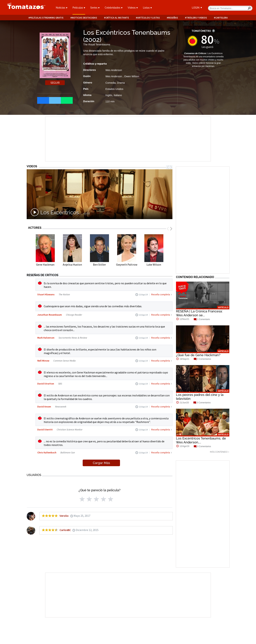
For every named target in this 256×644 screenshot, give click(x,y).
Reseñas (173, 18)
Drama (121, 83)
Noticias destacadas (84, 18)
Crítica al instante (117, 18)
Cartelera (222, 18)
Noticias (62, 8)
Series (95, 8)
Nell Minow (43, 361)
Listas (147, 8)
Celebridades (114, 8)
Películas (79, 8)
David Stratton (46, 384)
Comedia (111, 83)
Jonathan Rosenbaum (50, 315)
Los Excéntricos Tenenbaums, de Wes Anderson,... (201, 440)
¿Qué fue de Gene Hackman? (198, 355)
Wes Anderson (114, 70)
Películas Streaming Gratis (47, 18)
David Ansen (44, 407)
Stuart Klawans (46, 294)
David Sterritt (45, 430)
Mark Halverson (46, 338)
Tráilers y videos (197, 18)
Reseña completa (161, 294)
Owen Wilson (132, 76)
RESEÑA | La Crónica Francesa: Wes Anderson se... (199, 313)
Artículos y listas (149, 18)
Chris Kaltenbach (47, 452)
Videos (133, 8)
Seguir (55, 83)
